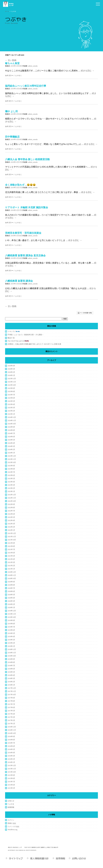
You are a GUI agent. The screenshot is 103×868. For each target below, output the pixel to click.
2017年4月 (11, 714)
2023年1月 (11, 491)
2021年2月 (11, 566)
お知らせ (11, 801)
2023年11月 (12, 459)
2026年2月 (11, 372)
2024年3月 (11, 446)
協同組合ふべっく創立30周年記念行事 (26, 86)
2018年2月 (11, 682)
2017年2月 (11, 720)
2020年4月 (11, 598)
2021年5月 (11, 556)
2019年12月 (12, 611)
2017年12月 (12, 688)
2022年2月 (11, 527)
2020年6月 (11, 591)
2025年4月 (11, 404)
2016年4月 (11, 753)
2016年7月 (11, 743)
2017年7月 (11, 704)
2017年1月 (11, 724)
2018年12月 (12, 649)
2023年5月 (11, 479)
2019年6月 (11, 630)
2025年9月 (11, 388)
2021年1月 (11, 569)
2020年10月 (12, 578)
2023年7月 (11, 472)
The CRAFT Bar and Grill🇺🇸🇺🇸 (18, 341)
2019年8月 (11, 624)
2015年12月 (12, 765)
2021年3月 (11, 562)
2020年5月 (11, 595)
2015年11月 (12, 769)
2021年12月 (12, 533)
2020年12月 (12, 572)
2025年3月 (11, 408)
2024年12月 (12, 417)
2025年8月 (11, 391)
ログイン (11, 820)
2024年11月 (12, 420)
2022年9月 (11, 504)
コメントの (13, 826)
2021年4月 (11, 559)
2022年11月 (12, 498)
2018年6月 (11, 669)
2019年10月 (12, 617)
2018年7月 (11, 666)
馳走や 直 (11, 338)
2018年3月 (11, 678)
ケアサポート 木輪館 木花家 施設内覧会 (27, 207)
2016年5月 (11, 749)
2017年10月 (12, 695)
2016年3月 (11, 756)
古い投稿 (11, 60)
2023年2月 (11, 488)
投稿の (12, 823)
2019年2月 (11, 643)
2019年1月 (11, 646)
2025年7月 (11, 395)
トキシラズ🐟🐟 (14, 331)
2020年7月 (11, 588)
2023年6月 (11, 475)
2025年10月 (12, 385)
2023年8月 (11, 469)
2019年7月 (11, 627)
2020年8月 (11, 585)
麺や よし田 (11, 111)
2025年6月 (11, 398)
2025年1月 (11, 414)
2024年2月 (11, 450)
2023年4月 (11, 482)
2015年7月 (11, 782)
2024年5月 (11, 440)
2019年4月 (11, 637)
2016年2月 (11, 759)
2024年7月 (11, 433)
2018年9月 (11, 659)
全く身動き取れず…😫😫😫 (20, 185)
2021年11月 (12, 537)
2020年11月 (12, 575)
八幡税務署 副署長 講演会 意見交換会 (25, 256)
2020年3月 (11, 601)
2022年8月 (11, 508)
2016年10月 (12, 733)
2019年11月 (12, 614)
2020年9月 (11, 582)
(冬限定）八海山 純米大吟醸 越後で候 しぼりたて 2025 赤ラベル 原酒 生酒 (34, 344)
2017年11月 (12, 691)
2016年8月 (11, 740)
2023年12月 (12, 456)
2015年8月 (11, 778)
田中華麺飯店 (12, 137)
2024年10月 (12, 424)
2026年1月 (11, 375)
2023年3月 (11, 485)
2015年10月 (12, 772)
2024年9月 (11, 427)
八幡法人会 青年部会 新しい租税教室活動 (27, 159)
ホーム (7, 11)
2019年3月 (11, 640)
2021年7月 (11, 549)
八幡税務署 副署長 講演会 (19, 281)
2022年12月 (12, 495)
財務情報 (11, 807)
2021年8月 (11, 546)
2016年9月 (11, 736)
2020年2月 (11, 604)
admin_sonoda (33, 66)
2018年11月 (12, 653)
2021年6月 (11, 553)
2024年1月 (11, 453)
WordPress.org (12, 830)
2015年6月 (11, 785)
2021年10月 (12, 540)
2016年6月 (11, 746)
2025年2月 (11, 411)
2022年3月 (11, 524)
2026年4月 (11, 366)
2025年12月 (12, 379)
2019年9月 (11, 620)
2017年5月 (11, 711)
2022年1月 (11, 530)
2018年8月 (11, 662)
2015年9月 (11, 775)
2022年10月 (12, 501)
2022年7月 (11, 511)
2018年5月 (11, 672)
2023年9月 (11, 466)
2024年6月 (11, 437)
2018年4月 (11, 675)
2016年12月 (12, 727)
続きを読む (88, 71)
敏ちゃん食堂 (12, 63)
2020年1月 (11, 608)
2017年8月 (11, 701)
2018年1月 (11, 685)
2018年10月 (12, 656)
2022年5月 (11, 517)
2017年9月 (11, 698)
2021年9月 (11, 543)
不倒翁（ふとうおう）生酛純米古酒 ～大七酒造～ (26, 335)
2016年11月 (12, 730)
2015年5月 (11, 788)
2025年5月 (11, 401)
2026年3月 (11, 369)
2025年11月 (12, 382)
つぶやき (17, 76)
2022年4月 (11, 520)
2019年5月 (11, 633)
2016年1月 (11, 762)
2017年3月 (11, 717)
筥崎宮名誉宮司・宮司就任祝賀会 (23, 233)
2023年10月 (12, 462)
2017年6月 (11, 707)
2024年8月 (11, 430)
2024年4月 (11, 443)
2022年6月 (11, 514)
